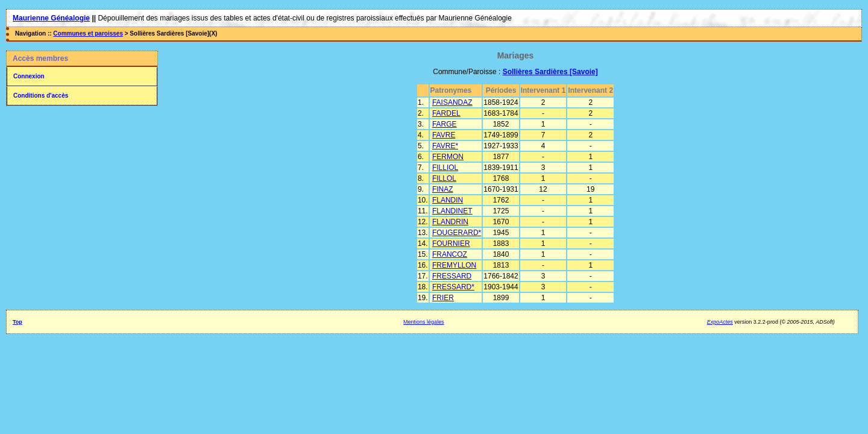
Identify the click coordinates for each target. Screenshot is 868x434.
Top (17, 322)
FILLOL (444, 178)
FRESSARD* (453, 287)
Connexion (29, 76)
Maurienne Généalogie (51, 18)
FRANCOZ (450, 254)
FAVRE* (445, 146)
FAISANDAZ (452, 102)
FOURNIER (451, 244)
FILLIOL (445, 168)
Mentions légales (424, 322)
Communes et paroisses (88, 33)
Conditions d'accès (41, 96)
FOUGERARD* (457, 233)
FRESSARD (452, 276)
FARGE (445, 124)
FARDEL (446, 113)
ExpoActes (720, 322)
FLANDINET (452, 211)
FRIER (443, 298)
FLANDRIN (450, 222)
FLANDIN (448, 200)
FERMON (448, 157)
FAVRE (444, 135)
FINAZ (443, 189)
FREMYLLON (454, 265)
